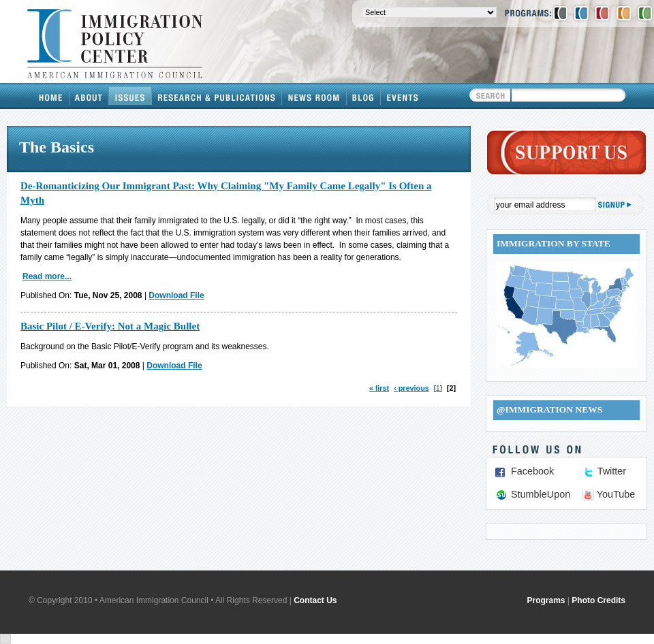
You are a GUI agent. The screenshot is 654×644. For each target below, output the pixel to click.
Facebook (532, 471)
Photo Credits (598, 600)
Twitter (612, 471)
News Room (314, 96)
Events (403, 96)
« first (379, 388)
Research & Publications (217, 96)
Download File (176, 295)
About (89, 96)
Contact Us (315, 600)
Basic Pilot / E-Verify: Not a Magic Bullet (110, 326)
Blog (364, 96)
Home (51, 96)
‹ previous (411, 388)
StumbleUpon (541, 494)
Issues (130, 96)
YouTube (616, 494)
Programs (546, 600)
